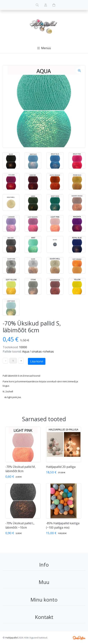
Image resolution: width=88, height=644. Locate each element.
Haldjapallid (12, 638)
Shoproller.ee (79, 638)
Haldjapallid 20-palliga (61, 467)
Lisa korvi (37, 361)
